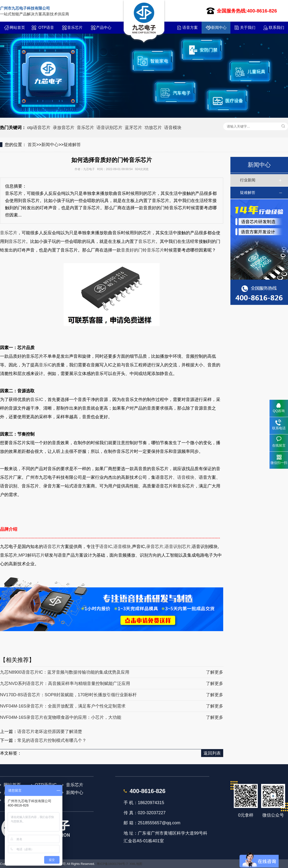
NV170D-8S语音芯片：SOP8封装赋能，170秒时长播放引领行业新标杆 (68, 695)
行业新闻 (248, 180)
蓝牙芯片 (133, 128)
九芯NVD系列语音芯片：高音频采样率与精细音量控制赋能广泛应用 (65, 683)
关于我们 (248, 28)
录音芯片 (155, 547)
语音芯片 (52, 547)
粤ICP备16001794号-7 (112, 864)
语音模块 (173, 128)
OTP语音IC (46, 30)
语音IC (106, 547)
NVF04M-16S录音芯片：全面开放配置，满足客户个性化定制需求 (63, 706)
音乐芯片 (75, 28)
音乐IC (45, 365)
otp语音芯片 (39, 128)
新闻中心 (219, 28)
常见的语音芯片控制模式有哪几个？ (52, 740)
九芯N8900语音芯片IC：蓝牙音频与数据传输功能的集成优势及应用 (65, 672)
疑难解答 (72, 145)
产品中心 (104, 28)
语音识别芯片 (109, 128)
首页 (32, 145)
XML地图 (136, 864)
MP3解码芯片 (32, 555)
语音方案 (190, 28)
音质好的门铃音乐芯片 (143, 250)
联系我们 (276, 28)
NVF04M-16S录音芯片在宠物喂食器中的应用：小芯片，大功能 (61, 717)
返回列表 (212, 753)
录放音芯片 (64, 128)
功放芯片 (153, 128)
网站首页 (17, 28)
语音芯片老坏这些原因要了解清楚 (50, 732)
